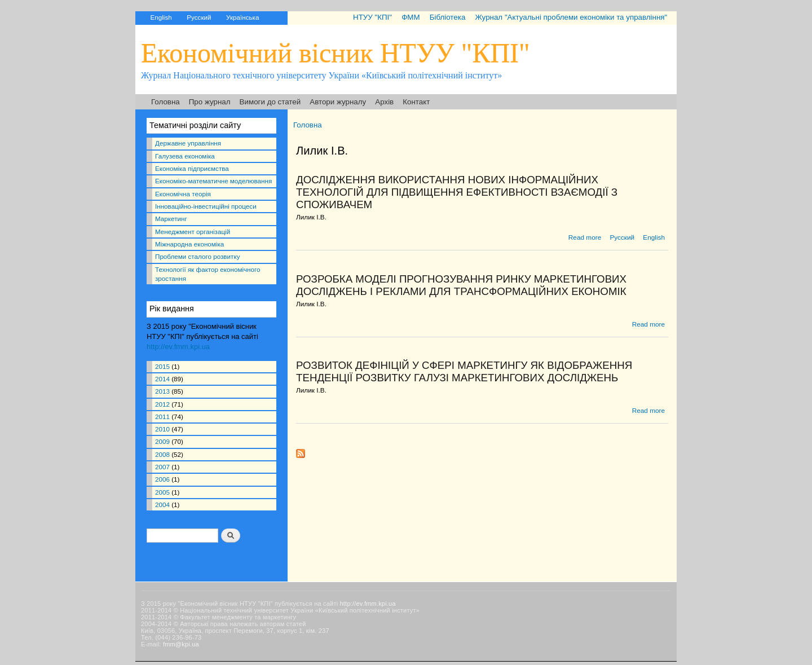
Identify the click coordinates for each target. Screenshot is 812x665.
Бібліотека (448, 17)
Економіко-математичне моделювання (213, 181)
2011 (162, 417)
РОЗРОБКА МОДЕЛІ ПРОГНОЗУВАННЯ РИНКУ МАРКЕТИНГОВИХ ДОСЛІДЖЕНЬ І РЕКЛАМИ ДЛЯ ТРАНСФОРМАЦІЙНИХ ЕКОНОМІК (461, 285)
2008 (162, 454)
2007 (162, 467)
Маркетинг (171, 219)
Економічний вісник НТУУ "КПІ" (336, 53)
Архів (384, 102)
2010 (162, 429)
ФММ (411, 17)
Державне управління (188, 143)
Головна (166, 102)
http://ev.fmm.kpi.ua (178, 347)
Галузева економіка (185, 156)
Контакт (416, 102)
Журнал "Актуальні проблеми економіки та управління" (571, 17)
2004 (162, 505)
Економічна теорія (183, 194)
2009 (162, 441)
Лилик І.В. (311, 217)
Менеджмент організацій (193, 232)
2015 (162, 366)
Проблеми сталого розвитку (197, 256)
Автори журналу (338, 102)
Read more (585, 237)
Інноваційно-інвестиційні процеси (206, 206)
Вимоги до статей (270, 102)
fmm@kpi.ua (181, 644)
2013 (162, 391)
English (161, 17)
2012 (162, 404)
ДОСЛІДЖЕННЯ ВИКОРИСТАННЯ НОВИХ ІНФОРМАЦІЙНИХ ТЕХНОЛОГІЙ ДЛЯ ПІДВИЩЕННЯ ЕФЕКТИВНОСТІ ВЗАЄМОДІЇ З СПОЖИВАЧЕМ (457, 192)
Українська (242, 17)
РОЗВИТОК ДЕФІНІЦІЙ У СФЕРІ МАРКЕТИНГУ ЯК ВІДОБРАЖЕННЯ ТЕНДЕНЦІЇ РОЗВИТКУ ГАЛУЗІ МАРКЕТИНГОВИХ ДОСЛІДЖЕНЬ (464, 371)
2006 (162, 479)
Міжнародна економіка (189, 244)
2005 (162, 492)
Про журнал (210, 102)
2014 (162, 379)
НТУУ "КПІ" (372, 17)
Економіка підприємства (192, 168)
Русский (199, 17)
